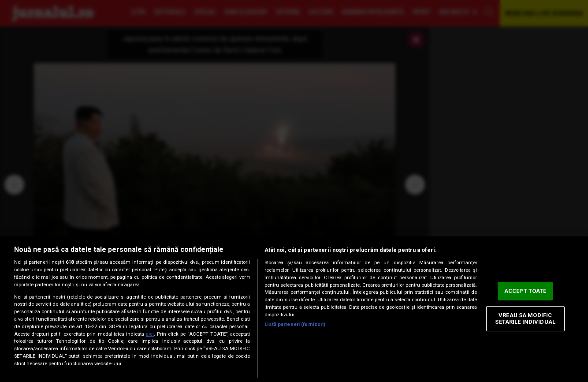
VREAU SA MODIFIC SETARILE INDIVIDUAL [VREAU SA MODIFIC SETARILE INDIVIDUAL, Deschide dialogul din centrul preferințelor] (525, 319)
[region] (294, 309)
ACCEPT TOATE (525, 291)
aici (150, 334)
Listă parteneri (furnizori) (295, 324)
